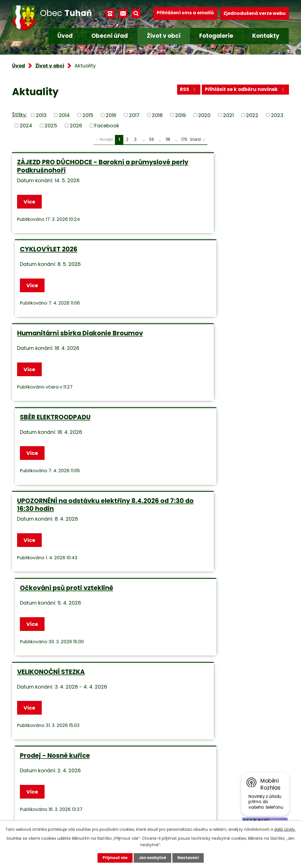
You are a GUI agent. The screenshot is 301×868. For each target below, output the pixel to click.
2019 (180, 115)
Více (31, 202)
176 (184, 140)
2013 (41, 115)
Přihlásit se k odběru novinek (244, 91)
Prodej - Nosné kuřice (193, 426)
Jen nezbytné (153, 858)
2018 (157, 115)
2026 (76, 126)
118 (168, 140)
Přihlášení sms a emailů (185, 13)
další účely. (285, 829)
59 (152, 140)
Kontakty (266, 36)
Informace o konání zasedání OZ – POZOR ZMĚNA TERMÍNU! (214, 515)
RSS (184, 91)
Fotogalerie (216, 36)
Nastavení (190, 858)
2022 (252, 115)
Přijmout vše (113, 858)
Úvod (65, 36)
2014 (64, 115)
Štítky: (19, 115)
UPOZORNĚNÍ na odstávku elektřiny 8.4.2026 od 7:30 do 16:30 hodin (74, 339)
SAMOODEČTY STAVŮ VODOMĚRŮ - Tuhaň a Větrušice (214, 603)
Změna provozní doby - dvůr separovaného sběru (63, 515)
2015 (88, 115)
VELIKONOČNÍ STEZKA (51, 426)
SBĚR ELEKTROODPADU (193, 250)
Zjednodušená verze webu (254, 13)
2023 (277, 115)
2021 (228, 115)
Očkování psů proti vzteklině (205, 335)
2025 (51, 126)
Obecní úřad (110, 36)
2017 (134, 115)
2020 (204, 115)
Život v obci (164, 36)
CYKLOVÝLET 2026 (187, 162)
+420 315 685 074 (126, 793)
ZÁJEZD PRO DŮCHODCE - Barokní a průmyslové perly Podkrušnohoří (73, 166)
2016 (111, 115)
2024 (26, 126)
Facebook (107, 126)
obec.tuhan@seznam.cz (134, 808)
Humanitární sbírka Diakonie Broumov (80, 250)
